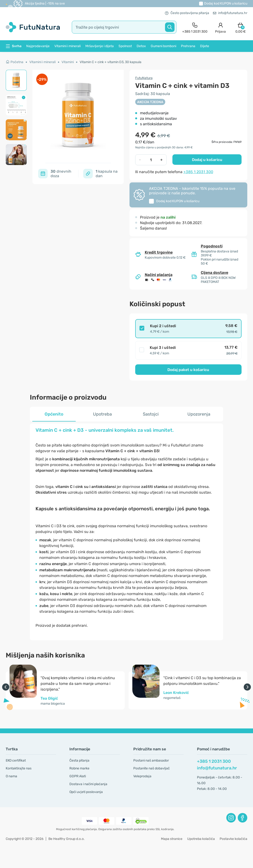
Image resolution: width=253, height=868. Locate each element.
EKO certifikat (16, 760)
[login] (220, 27)
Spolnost (125, 46)
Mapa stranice (172, 839)
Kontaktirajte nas (19, 768)
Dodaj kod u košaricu (226, 3)
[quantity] (151, 160)
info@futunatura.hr (230, 13)
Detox (141, 46)
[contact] (195, 27)
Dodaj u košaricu (207, 160)
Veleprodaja (142, 776)
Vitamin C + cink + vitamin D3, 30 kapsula (111, 62)
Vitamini (68, 62)
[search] (124, 27)
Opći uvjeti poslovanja (86, 792)
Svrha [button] (14, 46)
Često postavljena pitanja (187, 13)
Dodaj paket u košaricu (188, 370)
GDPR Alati (78, 776)
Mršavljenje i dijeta (100, 46)
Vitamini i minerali (67, 46)
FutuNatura (144, 78)
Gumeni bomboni (163, 46)
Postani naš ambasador (151, 760)
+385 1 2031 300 (198, 172)
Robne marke (79, 768)
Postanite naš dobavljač (152, 768)
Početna (15, 62)
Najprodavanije (38, 46)
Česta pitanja (79, 760)
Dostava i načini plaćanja (88, 784)
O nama (11, 776)
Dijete (205, 46)
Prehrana (188, 46)
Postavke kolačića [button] (233, 839)
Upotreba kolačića (201, 839)
